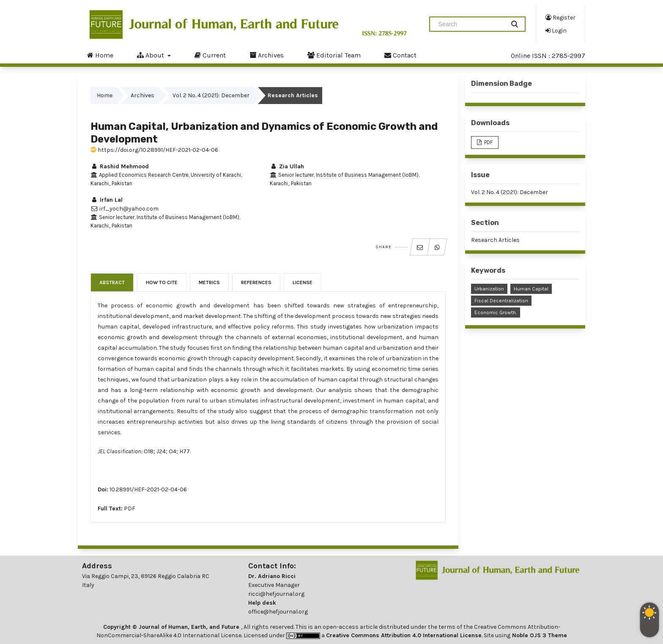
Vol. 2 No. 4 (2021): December (211, 95)
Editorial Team (334, 55)
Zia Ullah (287, 166)
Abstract (112, 282)
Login (556, 30)
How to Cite (162, 282)
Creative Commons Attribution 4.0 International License (404, 635)
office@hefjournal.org (278, 612)
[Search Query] (471, 24)
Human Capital (531, 289)
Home (100, 55)
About (151, 55)
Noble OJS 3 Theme (539, 635)
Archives (267, 55)
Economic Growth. (496, 312)
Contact (400, 55)
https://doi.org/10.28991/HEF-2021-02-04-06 (154, 150)
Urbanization (489, 289)
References (256, 282)
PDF (130, 508)
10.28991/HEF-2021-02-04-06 (148, 489)
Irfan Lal (107, 200)
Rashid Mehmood (120, 166)
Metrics (209, 282)
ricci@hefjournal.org (276, 594)
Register (560, 17)
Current (210, 55)
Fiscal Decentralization (501, 301)
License (303, 282)
